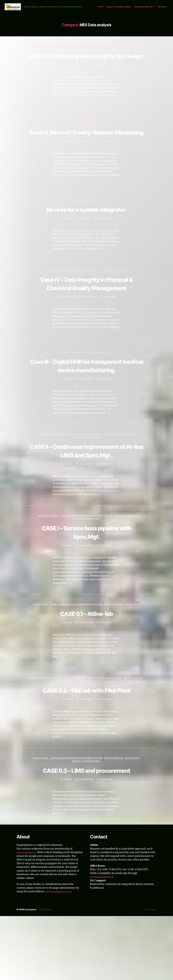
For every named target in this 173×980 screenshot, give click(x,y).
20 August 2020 (86, 422)
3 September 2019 (86, 843)
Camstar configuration (76, 387)
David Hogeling (68, 331)
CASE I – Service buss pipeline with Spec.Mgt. (86, 585)
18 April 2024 (86, 244)
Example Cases (39, 54)
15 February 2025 (95, 81)
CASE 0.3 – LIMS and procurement (87, 834)
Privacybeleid (47, 973)
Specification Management (86, 140)
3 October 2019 (86, 762)
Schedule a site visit (143, 10)
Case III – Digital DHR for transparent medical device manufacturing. (87, 404)
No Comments (107, 166)
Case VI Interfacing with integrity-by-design (86, 67)
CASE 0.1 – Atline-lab (86, 667)
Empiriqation (31, 973)
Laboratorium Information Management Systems (76, 54)
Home (101, 10)
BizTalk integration (48, 478)
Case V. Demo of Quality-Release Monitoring (87, 153)
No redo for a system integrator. (87, 235)
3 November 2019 (86, 676)
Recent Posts (135, 54)
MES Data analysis (115, 54)
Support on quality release (119, 10)
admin (78, 81)
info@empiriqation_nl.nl (60, 955)
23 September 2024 (86, 166)
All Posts (162, 10)
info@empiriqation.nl (103, 941)
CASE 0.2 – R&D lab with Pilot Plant (87, 749)
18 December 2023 (90, 331)
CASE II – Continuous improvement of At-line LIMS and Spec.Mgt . (86, 499)
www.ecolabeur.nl (27, 916)
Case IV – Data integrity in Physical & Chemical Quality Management (86, 313)
